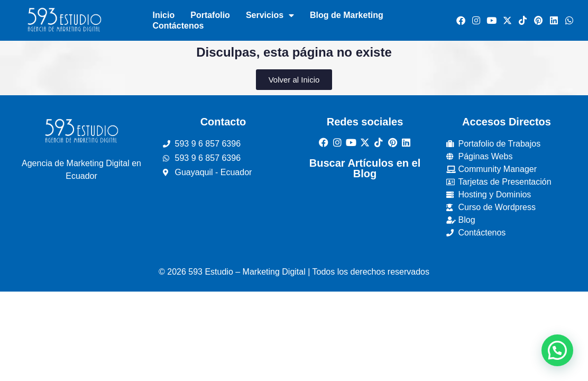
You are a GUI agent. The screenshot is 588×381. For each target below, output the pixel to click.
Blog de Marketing (347, 15)
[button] (557, 350)
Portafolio (210, 15)
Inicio (163, 15)
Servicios (270, 15)
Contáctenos (178, 26)
